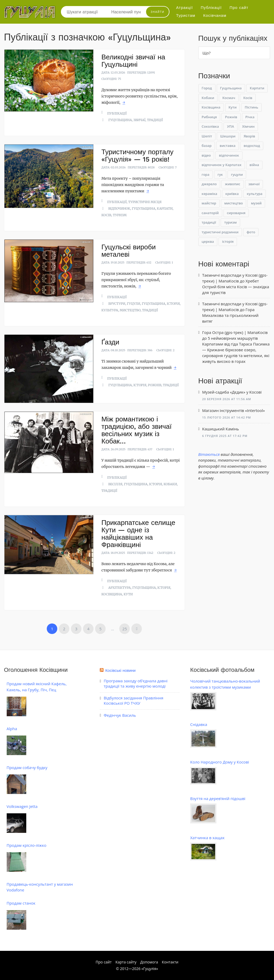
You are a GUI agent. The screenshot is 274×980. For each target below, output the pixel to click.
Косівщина (112, 594)
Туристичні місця (145, 202)
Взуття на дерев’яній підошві (218, 798)
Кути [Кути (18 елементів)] (233, 107)
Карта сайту (126, 962)
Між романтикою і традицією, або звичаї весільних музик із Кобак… (136, 430)
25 (125, 629)
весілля (115, 484)
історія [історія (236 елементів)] (228, 241)
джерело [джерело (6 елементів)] (209, 184)
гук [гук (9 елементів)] (220, 174)
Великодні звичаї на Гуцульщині (133, 61)
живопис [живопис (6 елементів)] (233, 184)
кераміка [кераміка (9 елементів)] (210, 194)
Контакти (170, 962)
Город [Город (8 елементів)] (207, 88)
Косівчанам (215, 16)
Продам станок (21, 903)
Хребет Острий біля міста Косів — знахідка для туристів (236, 287)
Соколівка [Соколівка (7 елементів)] (210, 126)
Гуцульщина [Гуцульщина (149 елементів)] (231, 88)
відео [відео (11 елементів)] (206, 155)
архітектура (119, 588)
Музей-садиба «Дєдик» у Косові (232, 392)
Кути (128, 594)
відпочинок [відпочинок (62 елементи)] (229, 155)
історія (173, 304)
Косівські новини (120, 670)
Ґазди (110, 342)
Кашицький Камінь (221, 429)
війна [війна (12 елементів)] (254, 165)
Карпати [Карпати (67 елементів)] (257, 88)
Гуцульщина (120, 120)
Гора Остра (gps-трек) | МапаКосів (235, 332)
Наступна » (137, 629)
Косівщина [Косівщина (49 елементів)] (211, 107)
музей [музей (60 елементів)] (256, 203)
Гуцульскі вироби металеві (129, 251)
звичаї (139, 120)
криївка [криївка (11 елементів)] (232, 194)
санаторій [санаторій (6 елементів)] (210, 213)
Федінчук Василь (120, 715)
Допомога (149, 962)
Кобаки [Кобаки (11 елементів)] (208, 98)
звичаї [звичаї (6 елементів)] (254, 184)
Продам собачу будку (27, 767)
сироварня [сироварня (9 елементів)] (236, 213)
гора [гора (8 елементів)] (206, 174)
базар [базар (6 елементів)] (207, 146)
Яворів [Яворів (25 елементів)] (249, 136)
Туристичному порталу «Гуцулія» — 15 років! (137, 156)
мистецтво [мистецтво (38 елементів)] (234, 203)
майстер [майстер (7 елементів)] (209, 203)
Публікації (211, 8)
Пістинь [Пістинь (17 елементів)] (251, 107)
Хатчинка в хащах (207, 838)
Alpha (12, 729)
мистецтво (130, 310)
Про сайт (239, 8)
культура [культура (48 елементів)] (254, 194)
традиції (155, 120)
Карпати (165, 208)
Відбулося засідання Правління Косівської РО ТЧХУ (134, 700)
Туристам (186, 16)
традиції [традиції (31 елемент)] (209, 222)
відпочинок (119, 208)
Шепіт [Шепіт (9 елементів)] (207, 136)
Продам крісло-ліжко (26, 845)
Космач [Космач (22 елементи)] (229, 98)
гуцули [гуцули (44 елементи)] (237, 174)
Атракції (184, 8)
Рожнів (155, 385)
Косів (106, 215)
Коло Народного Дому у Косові (220, 762)
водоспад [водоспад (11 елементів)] (252, 146)
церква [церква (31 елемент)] (208, 241)
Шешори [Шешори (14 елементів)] (228, 136)
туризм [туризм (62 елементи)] (230, 222)
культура (110, 310)
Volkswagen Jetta (22, 806)
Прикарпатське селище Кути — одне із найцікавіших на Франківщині (138, 534)
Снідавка (199, 724)
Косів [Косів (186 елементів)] (248, 98)
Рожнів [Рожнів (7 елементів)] (231, 117)
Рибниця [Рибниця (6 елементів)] (209, 117)
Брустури (117, 304)
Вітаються (209, 454)
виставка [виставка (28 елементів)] (228, 146)
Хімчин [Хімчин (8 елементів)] (248, 126)
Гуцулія (150, 969)
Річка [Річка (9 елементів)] (250, 117)
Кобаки (170, 484)
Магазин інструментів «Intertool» (234, 410)
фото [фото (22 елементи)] (251, 232)
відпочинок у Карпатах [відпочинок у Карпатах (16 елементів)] (222, 165)
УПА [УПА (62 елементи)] (231, 126)
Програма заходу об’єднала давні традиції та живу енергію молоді (136, 683)
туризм (120, 215)
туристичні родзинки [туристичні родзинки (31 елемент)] (220, 232)
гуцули (134, 304)
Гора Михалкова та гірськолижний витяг (231, 315)
